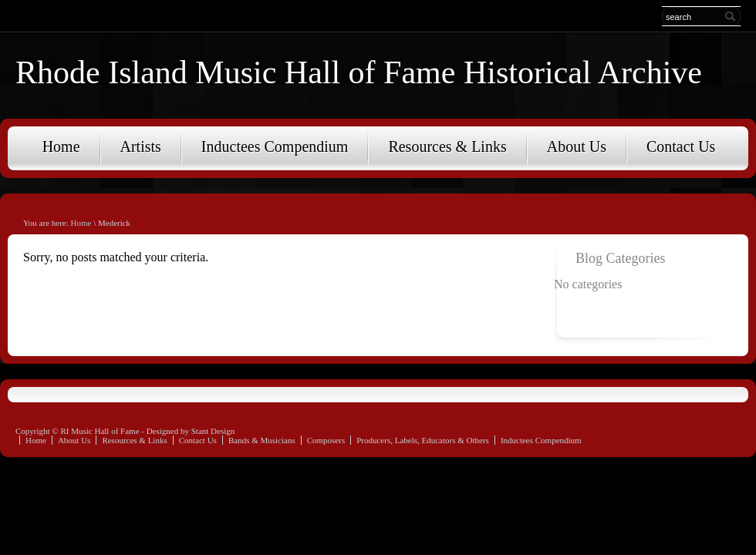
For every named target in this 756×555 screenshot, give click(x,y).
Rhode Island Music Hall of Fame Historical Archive (359, 72)
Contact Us (681, 146)
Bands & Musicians (262, 440)
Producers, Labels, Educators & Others (423, 440)
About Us (577, 146)
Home (61, 146)
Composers (326, 440)
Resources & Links (447, 146)
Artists (141, 146)
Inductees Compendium (275, 146)
